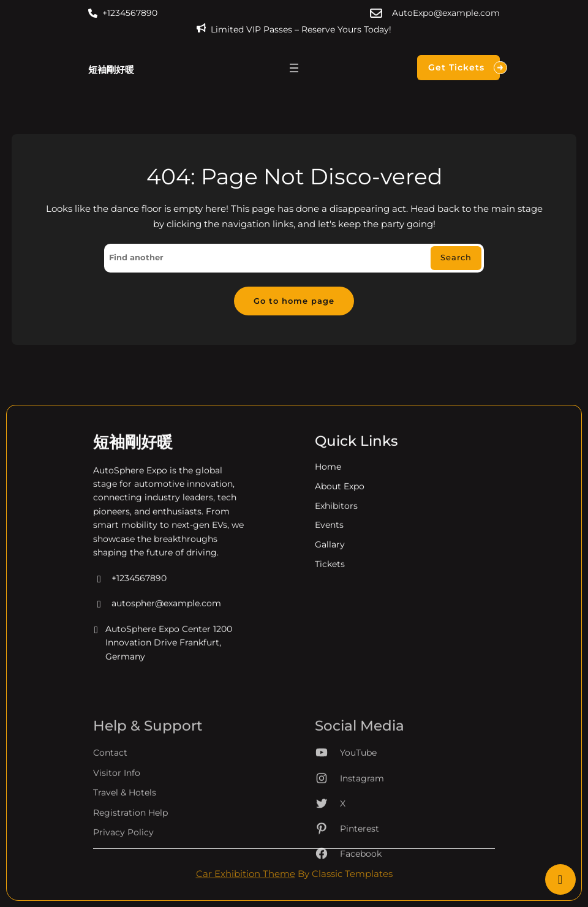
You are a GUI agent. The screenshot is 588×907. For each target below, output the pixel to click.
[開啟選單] (294, 68)
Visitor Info (117, 803)
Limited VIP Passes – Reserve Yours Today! (301, 29)
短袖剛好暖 (111, 70)
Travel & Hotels (125, 823)
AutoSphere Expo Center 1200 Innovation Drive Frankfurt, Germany (163, 652)
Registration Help (130, 843)
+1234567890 (130, 13)
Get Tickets (464, 68)
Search (456, 258)
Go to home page (294, 301)
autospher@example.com (157, 613)
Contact (110, 783)
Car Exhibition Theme (246, 874)
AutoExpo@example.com (446, 13)
